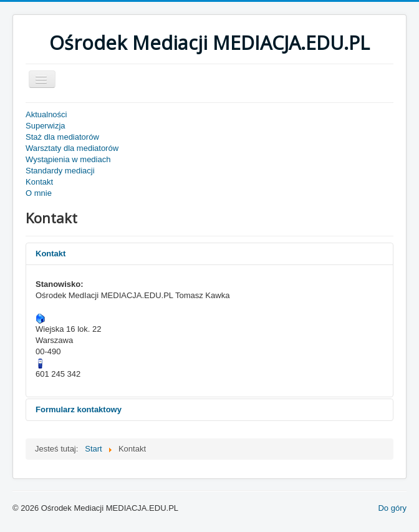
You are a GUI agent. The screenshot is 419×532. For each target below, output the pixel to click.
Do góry (392, 508)
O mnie (39, 193)
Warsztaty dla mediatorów (72, 148)
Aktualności (46, 114)
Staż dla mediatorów (62, 137)
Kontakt (39, 182)
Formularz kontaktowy (79, 409)
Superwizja (46, 126)
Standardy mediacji (60, 171)
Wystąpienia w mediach (68, 159)
